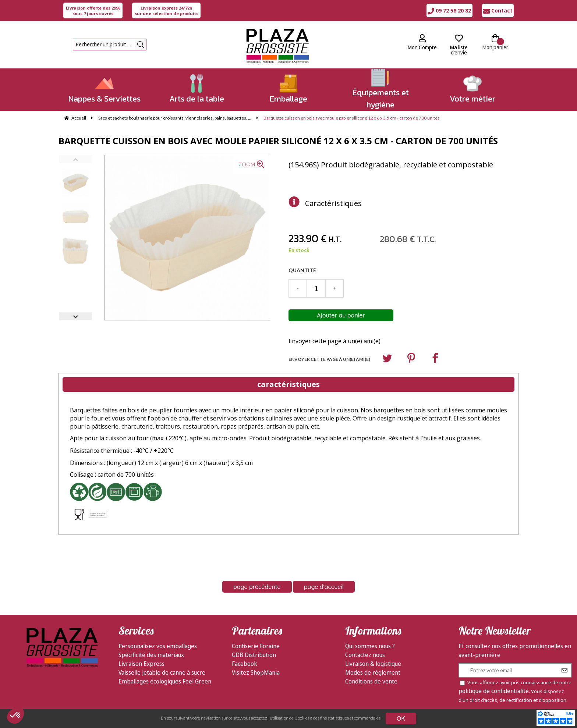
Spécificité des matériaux (151, 655)
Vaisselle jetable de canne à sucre (162, 672)
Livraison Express (141, 664)
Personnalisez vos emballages (158, 646)
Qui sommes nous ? (370, 646)
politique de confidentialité (494, 691)
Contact (498, 10)
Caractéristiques (333, 203)
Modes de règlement (373, 672)
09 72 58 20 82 (449, 10)
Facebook (245, 664)
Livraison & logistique (373, 664)
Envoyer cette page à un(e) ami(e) (334, 341)
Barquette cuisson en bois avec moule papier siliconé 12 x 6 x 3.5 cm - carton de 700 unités (278, 141)
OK (401, 718)
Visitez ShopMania (256, 672)
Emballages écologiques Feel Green (165, 681)
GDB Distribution (254, 655)
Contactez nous (365, 655)
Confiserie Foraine (256, 646)
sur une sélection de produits (167, 11)
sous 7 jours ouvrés (93, 11)
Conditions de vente (371, 681)
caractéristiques (288, 384)
